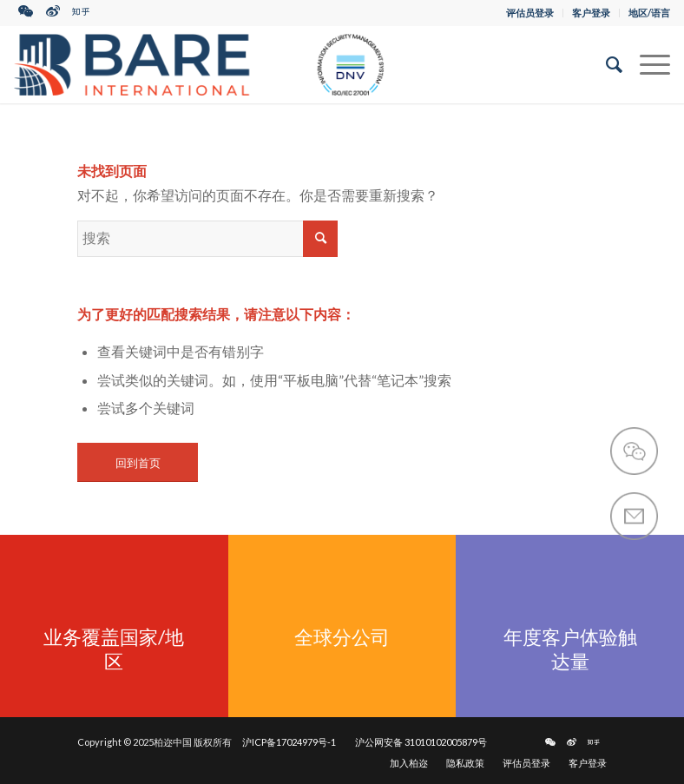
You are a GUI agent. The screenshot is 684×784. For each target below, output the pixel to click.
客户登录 (591, 13)
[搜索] (605, 64)
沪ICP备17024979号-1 (289, 742)
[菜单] (646, 64)
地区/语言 (649, 13)
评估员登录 (530, 13)
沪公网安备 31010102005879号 (421, 742)
